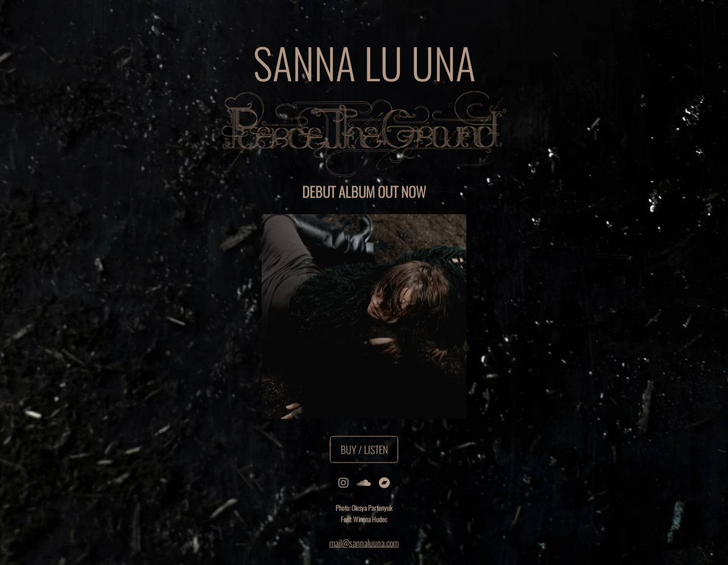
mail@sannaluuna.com (364, 543)
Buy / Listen (364, 449)
